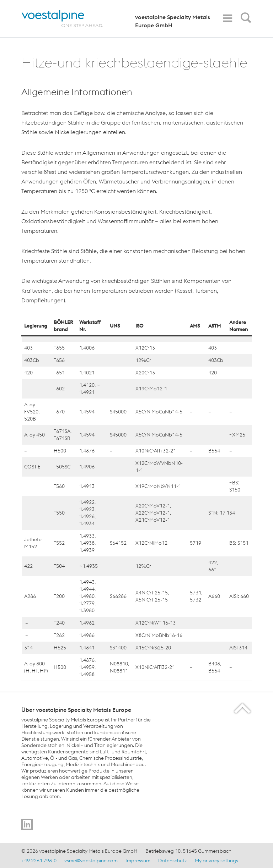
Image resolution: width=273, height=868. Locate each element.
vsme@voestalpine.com (91, 861)
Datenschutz (173, 861)
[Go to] (27, 824)
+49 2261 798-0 (39, 861)
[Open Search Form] (245, 20)
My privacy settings (216, 861)
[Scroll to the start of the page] (243, 708)
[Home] (68, 19)
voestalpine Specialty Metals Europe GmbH (173, 21)
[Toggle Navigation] (227, 18)
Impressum (138, 861)
